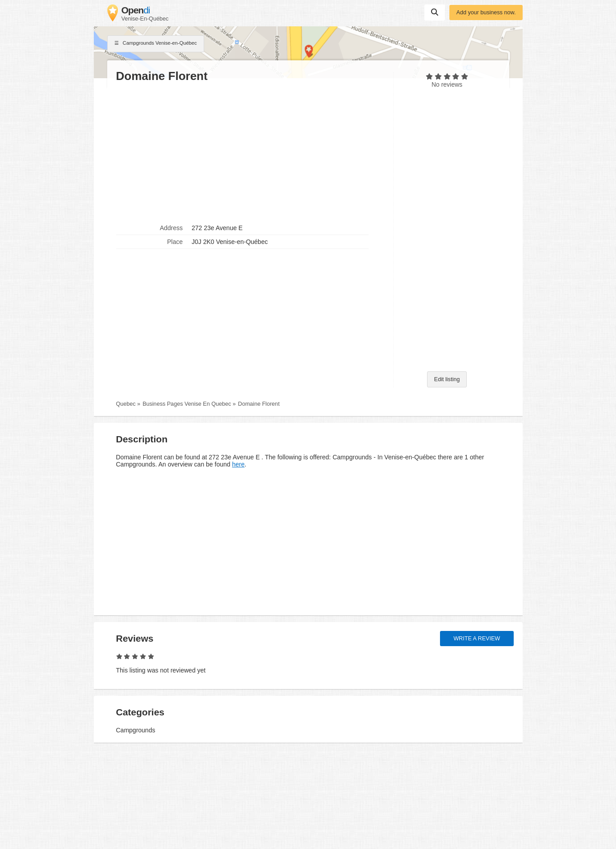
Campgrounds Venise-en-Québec (156, 44)
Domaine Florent (259, 404)
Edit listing (447, 379)
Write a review (477, 639)
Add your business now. (486, 13)
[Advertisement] (250, 152)
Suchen (435, 12)
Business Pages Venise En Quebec (187, 404)
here (238, 464)
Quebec (126, 404)
